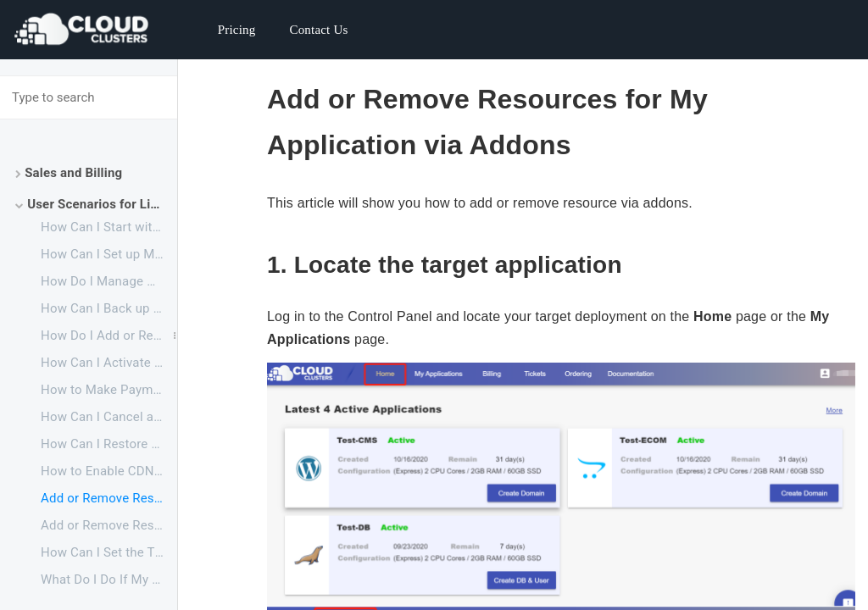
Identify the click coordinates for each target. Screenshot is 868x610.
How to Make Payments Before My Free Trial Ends (109, 390)
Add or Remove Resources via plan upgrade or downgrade (109, 525)
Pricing (237, 30)
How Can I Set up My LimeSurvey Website (109, 254)
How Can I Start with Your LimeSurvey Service (109, 227)
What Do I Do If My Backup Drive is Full (109, 579)
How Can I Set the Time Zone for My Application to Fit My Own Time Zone (109, 552)
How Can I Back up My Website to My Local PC (109, 308)
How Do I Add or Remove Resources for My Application (109, 335)
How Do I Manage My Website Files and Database (109, 281)
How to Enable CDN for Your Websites (109, 471)
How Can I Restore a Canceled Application (109, 444)
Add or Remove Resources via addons (109, 498)
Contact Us (318, 30)
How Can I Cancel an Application (109, 417)
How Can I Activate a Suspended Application (109, 363)
